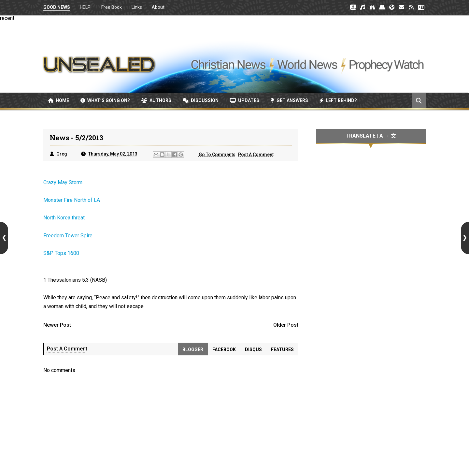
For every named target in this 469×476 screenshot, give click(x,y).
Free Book (112, 7)
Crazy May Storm (63, 182)
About (158, 7)
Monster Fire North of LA (72, 200)
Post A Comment (256, 155)
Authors (156, 100)
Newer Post (57, 325)
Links (137, 7)
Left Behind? (338, 100)
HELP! (86, 7)
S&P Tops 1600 (61, 253)
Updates (245, 100)
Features (282, 350)
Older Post (286, 325)
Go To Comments (217, 155)
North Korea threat (64, 218)
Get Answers (289, 100)
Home (59, 100)
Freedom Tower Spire (68, 236)
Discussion (201, 100)
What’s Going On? (105, 100)
